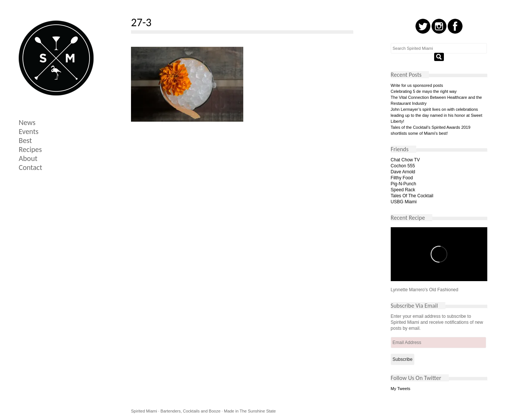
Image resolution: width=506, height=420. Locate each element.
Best (25, 140)
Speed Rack (403, 190)
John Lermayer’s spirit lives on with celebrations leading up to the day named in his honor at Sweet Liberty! (437, 115)
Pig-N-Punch (403, 184)
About (28, 158)
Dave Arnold (403, 172)
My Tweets (400, 389)
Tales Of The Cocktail (412, 196)
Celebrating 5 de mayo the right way (424, 91)
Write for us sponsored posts (417, 85)
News (27, 122)
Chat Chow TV (405, 160)
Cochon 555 (403, 166)
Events (29, 131)
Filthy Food (402, 178)
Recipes (30, 149)
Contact (31, 167)
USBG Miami (404, 202)
